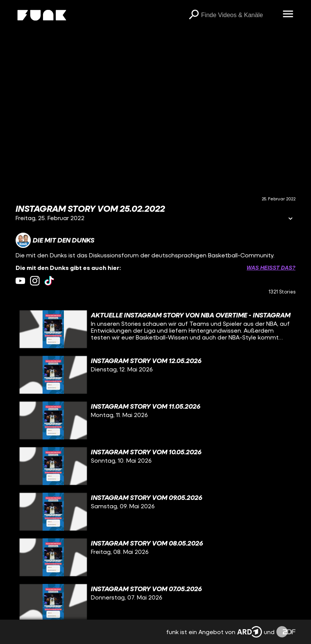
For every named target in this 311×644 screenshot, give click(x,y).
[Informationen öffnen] (290, 219)
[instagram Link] (35, 281)
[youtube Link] (20, 281)
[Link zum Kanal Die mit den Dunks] (55, 240)
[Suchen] (194, 15)
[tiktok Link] (49, 281)
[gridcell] (155, 329)
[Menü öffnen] (288, 14)
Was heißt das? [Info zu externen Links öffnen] (271, 268)
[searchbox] (239, 15)
